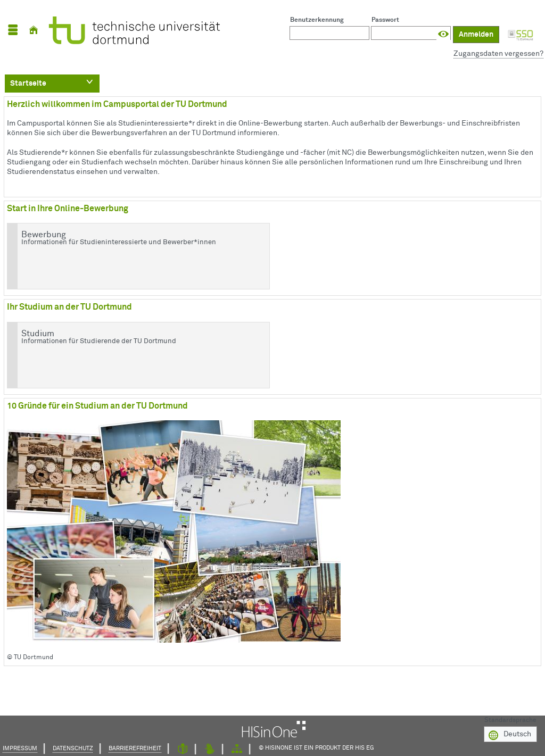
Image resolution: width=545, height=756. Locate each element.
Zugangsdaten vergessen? (498, 54)
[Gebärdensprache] (210, 749)
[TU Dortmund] (132, 30)
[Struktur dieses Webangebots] (237, 749)
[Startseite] (34, 30)
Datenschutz (73, 748)
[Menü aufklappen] (13, 30)
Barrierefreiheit (135, 748)
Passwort (385, 20)
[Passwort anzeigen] (443, 34)
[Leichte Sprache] (183, 749)
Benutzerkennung (317, 20)
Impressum (20, 748)
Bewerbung (136, 238)
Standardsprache (510, 719)
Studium (136, 337)
